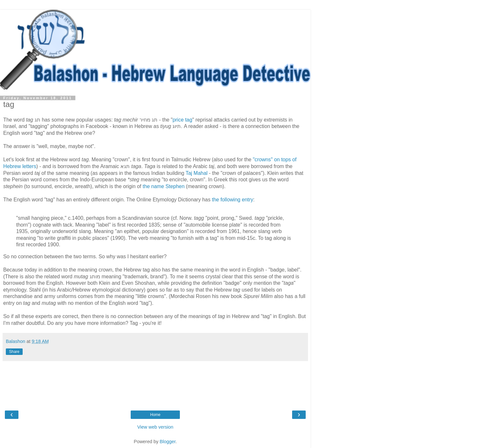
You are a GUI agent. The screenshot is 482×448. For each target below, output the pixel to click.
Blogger (168, 442)
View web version (155, 427)
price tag (183, 120)
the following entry (233, 200)
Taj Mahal (197, 173)
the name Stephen (164, 186)
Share (14, 352)
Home (155, 415)
